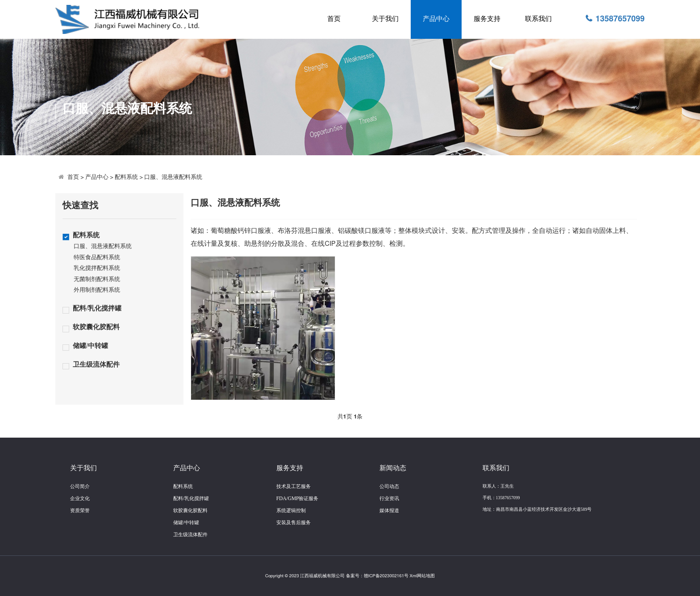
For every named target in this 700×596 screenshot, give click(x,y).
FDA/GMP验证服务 (298, 498)
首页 (334, 19)
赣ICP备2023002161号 (386, 576)
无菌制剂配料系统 (97, 279)
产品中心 (436, 19)
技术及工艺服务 (294, 486)
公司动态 (389, 486)
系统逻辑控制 (291, 510)
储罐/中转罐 (90, 346)
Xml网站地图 (423, 576)
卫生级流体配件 (96, 365)
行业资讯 (389, 498)
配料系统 (126, 177)
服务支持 (487, 19)
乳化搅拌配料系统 (97, 268)
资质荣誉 (80, 510)
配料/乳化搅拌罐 (97, 308)
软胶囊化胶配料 (96, 327)
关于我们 (385, 19)
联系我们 (538, 19)
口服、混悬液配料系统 (173, 177)
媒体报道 (389, 510)
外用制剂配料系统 (97, 290)
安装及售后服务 (294, 522)
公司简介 (80, 486)
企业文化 (80, 498)
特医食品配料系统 (97, 258)
